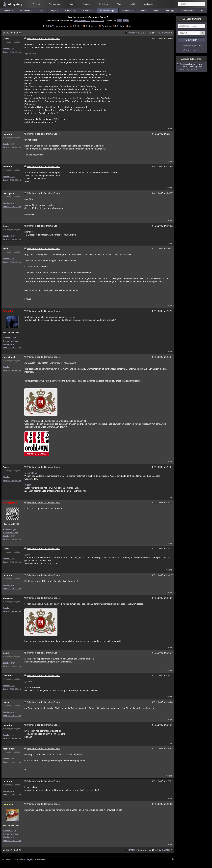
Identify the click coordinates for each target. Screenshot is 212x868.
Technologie (127, 11)
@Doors (28, 681)
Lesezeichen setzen (12, 52)
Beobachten (91, 26)
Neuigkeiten (149, 4)
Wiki (133, 4)
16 (153, 33)
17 (157, 33)
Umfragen (171, 11)
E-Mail (126, 21)
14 (146, 33)
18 (160, 33)
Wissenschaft (26, 11)
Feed (119, 21)
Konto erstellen (193, 50)
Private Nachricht (11, 341)
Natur (157, 11)
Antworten (107, 26)
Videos (86, 4)
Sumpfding (8, 311)
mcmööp (7, 134)
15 (150, 33)
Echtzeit (36, 4)
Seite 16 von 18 (12, 33)
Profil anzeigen (10, 338)
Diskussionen (55, 4)
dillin (5, 249)
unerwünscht (10, 357)
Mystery (55, 11)
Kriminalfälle (71, 11)
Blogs (72, 4)
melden (169, 128)
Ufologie (143, 11)
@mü (27, 554)
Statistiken (103, 4)
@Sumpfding (31, 473)
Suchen (120, 26)
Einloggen (193, 40)
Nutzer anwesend (191, 19)
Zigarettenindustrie (82, 20)
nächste (166, 33)
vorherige (132, 33)
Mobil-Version (40, 859)
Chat (119, 4)
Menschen (8, 11)
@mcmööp (30, 53)
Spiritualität (88, 11)
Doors (6, 39)
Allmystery (15, 4)
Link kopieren (9, 49)
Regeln (30, 859)
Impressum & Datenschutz (13, 859)
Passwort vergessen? (191, 46)
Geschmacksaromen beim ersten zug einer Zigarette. (191, 67)
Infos (131, 26)
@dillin (28, 485)
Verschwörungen (108, 11)
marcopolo (8, 193)
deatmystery (9, 804)
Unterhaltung (188, 11)
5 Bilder (77, 26)
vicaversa (8, 598)
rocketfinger (9, 749)
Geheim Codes (98, 20)
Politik (41, 11)
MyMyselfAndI (10, 503)
